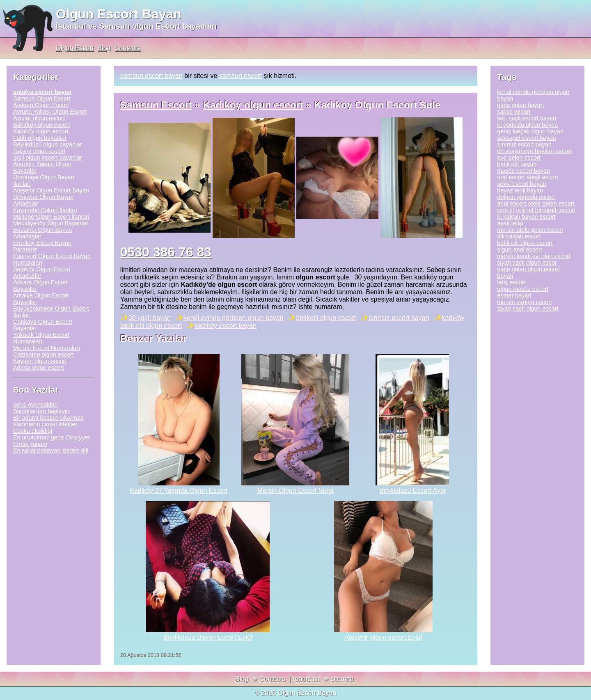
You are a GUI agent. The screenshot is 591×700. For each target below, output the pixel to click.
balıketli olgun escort (326, 318)
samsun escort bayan (151, 76)
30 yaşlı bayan (150, 318)
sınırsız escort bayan (399, 318)
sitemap (342, 679)
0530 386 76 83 (166, 252)
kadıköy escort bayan (226, 326)
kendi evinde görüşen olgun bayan (234, 318)
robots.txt (306, 679)
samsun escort (241, 76)
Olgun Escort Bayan (119, 14)
